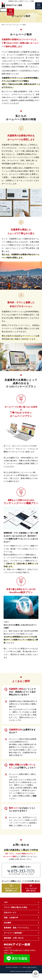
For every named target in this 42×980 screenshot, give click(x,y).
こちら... (12, 788)
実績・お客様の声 (11, 918)
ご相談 (34, 796)
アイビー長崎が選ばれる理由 (16, 907)
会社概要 (8, 923)
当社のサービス (10, 912)
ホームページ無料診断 (13, 933)
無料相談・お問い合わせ (14, 938)
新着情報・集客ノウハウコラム (16, 928)
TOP (6, 902)
